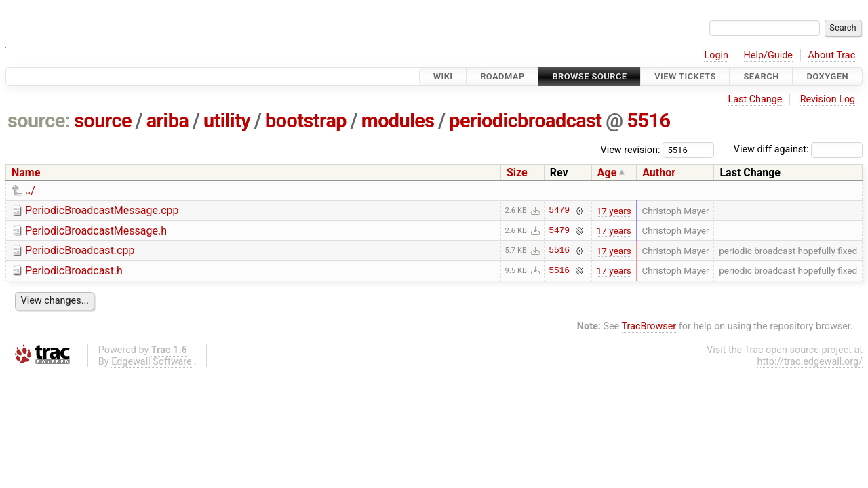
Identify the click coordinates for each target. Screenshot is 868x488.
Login (716, 55)
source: (39, 121)
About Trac (832, 55)
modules (398, 121)
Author (659, 172)
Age (607, 172)
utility (227, 121)
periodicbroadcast (525, 121)
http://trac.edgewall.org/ (810, 362)
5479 (559, 211)
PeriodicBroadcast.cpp (80, 250)
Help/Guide (768, 55)
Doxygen (827, 76)
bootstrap (306, 121)
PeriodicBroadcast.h (74, 271)
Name (26, 172)
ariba (168, 121)
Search (761, 76)
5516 (648, 121)
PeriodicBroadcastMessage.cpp (102, 210)
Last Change (755, 99)
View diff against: (798, 149)
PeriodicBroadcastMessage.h (96, 231)
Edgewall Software (152, 362)
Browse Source (589, 76)
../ (30, 190)
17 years (614, 211)
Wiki (443, 76)
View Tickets (685, 76)
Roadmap (502, 76)
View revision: (631, 149)
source (103, 121)
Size (517, 172)
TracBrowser (649, 326)
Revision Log (828, 99)
